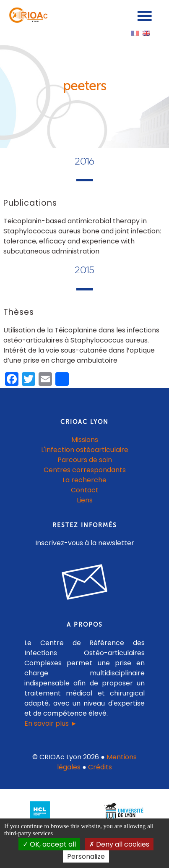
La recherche (84, 480)
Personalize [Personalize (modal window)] (86, 856)
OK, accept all (49, 844)
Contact (85, 490)
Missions (85, 440)
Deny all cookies (119, 844)
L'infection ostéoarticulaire (85, 450)
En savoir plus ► (51, 723)
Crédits (100, 767)
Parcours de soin (85, 460)
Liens (85, 500)
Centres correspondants (85, 470)
